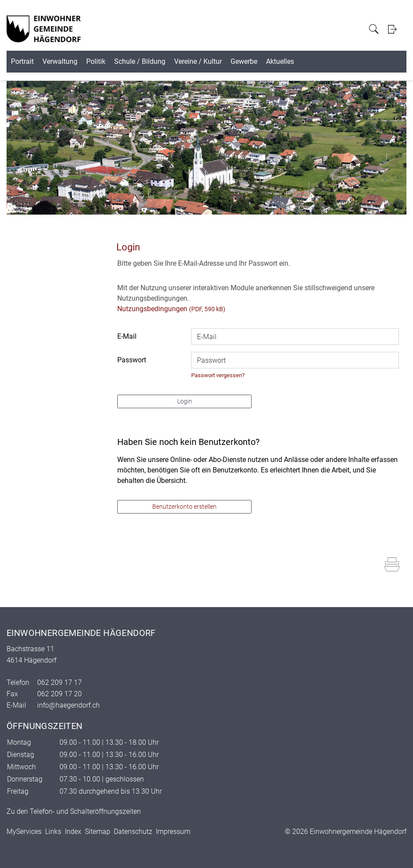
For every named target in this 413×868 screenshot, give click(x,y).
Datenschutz (133, 832)
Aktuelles (374, 61)
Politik (136, 61)
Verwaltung (87, 61)
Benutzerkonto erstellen (184, 507)
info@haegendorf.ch (68, 705)
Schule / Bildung (194, 61)
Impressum (173, 832)
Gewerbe (325, 61)
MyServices (24, 832)
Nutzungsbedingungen (152, 309)
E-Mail (127, 336)
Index (73, 832)
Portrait (36, 61)
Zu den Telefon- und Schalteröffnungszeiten (74, 811)
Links (53, 832)
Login (392, 29)
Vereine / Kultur (265, 61)
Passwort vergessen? (218, 375)
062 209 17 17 (59, 682)
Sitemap (98, 832)
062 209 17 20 (59, 694)
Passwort (132, 360)
